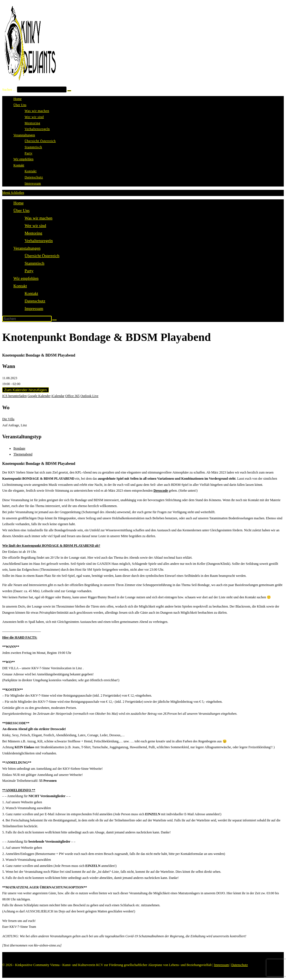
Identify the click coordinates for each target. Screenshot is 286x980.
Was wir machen (39, 218)
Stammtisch (34, 263)
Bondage (19, 448)
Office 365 (72, 396)
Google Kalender (39, 396)
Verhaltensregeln (39, 241)
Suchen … (9, 90)
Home (19, 203)
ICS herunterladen (15, 396)
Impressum (34, 309)
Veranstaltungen (27, 248)
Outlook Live (89, 396)
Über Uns (22, 211)
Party (29, 271)
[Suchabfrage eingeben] (27, 319)
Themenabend (23, 454)
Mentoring (33, 233)
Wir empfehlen (26, 278)
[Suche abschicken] (54, 320)
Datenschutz (35, 301)
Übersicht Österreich (42, 256)
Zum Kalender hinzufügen (26, 390)
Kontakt (20, 286)
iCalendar (58, 396)
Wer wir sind (35, 226)
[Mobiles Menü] (13, 193)
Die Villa (8, 419)
